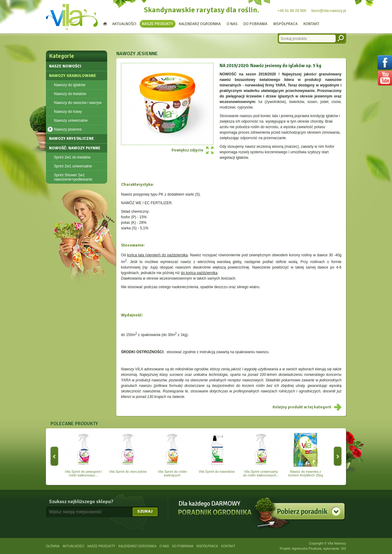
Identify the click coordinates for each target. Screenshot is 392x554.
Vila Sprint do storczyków (128, 453)
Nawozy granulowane (73, 76)
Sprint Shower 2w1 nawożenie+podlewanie (73, 177)
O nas (232, 24)
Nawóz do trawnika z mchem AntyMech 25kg (306, 455)
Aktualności (124, 24)
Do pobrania (255, 24)
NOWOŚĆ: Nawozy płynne (75, 148)
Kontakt (311, 24)
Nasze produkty (158, 24)
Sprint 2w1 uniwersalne (73, 166)
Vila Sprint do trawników (217, 453)
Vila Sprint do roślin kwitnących (172, 455)
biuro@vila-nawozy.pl (329, 11)
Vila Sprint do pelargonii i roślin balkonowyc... (83, 455)
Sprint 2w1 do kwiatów (72, 157)
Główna (53, 546)
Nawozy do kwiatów (70, 94)
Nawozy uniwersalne (71, 120)
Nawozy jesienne (68, 129)
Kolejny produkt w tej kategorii (302, 407)
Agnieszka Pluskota (307, 548)
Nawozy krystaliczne (72, 139)
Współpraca (285, 24)
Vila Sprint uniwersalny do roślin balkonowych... (261, 455)
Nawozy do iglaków (70, 85)
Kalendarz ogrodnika (200, 24)
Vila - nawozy (72, 17)
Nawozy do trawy (68, 112)
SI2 (343, 548)
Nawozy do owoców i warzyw (78, 103)
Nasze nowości (65, 66)
